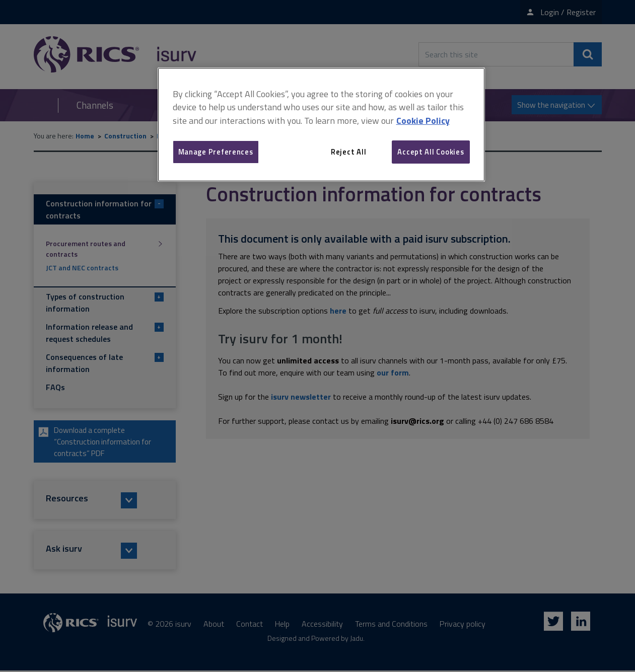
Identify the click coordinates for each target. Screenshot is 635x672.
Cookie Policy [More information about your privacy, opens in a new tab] (423, 121)
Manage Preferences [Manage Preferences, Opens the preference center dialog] (216, 152)
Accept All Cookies (431, 152)
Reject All (348, 152)
